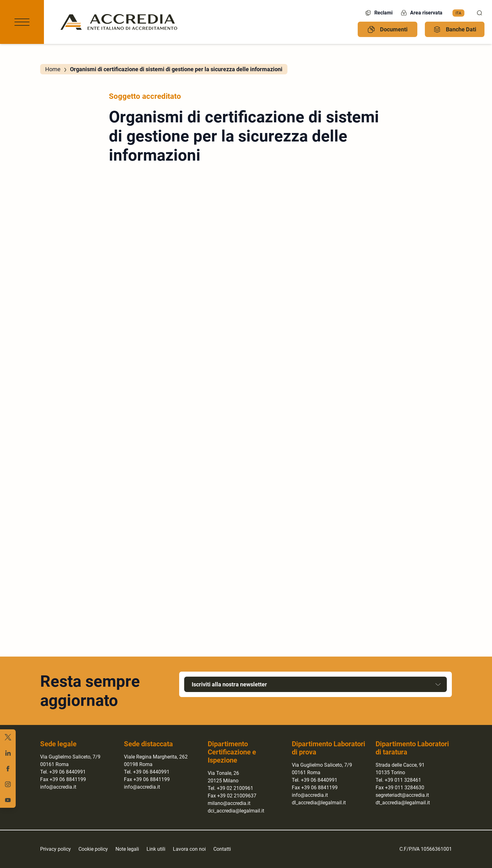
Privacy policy (56, 849)
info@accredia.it (58, 787)
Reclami (378, 13)
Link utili (156, 849)
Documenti (388, 29)
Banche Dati (455, 29)
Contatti (222, 849)
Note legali (127, 849)
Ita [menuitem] (458, 13)
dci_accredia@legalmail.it (236, 811)
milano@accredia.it (229, 803)
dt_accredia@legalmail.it (403, 803)
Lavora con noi (189, 849)
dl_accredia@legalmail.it (319, 803)
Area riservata (421, 13)
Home (53, 69)
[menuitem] (458, 13)
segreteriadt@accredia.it (402, 795)
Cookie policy (93, 849)
